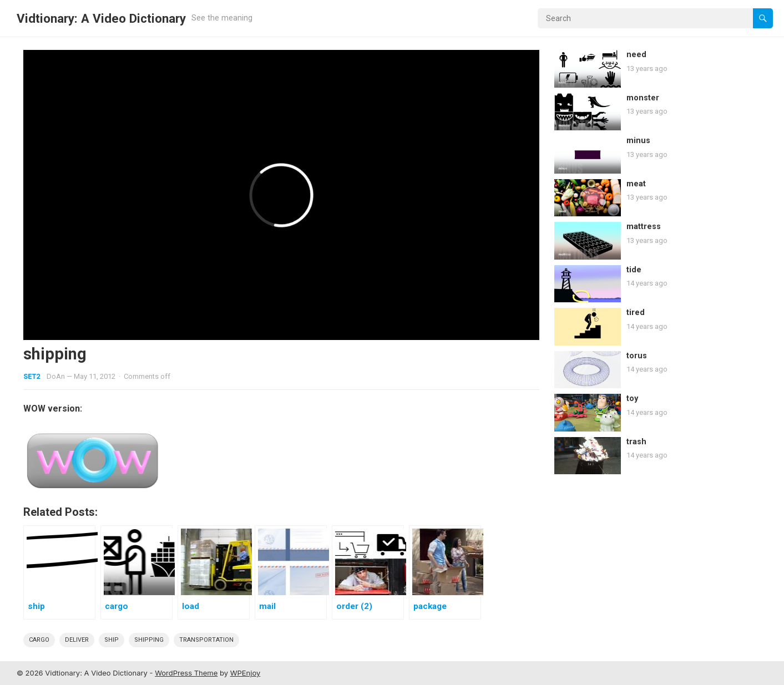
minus (638, 141)
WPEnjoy (246, 673)
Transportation (206, 640)
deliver (77, 640)
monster (643, 98)
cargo (39, 640)
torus (637, 356)
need (636, 55)
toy (632, 399)
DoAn (56, 376)
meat (636, 184)
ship (112, 640)
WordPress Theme (186, 673)
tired (636, 313)
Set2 (32, 376)
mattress (644, 227)
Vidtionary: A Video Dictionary (101, 18)
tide (634, 270)
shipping (149, 640)
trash (636, 442)
